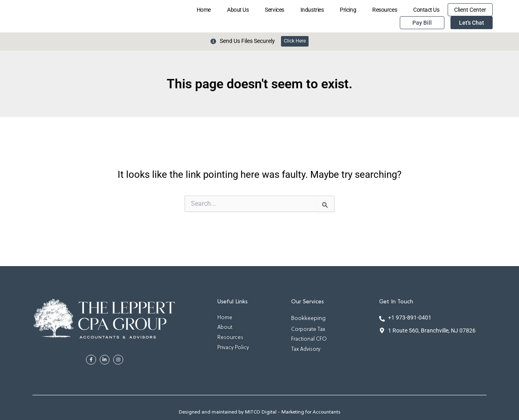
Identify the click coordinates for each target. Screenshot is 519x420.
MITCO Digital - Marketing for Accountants (293, 413)
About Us (238, 10)
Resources (385, 10)
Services (274, 10)
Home (204, 10)
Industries (312, 10)
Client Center (470, 10)
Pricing (348, 10)
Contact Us (426, 10)
